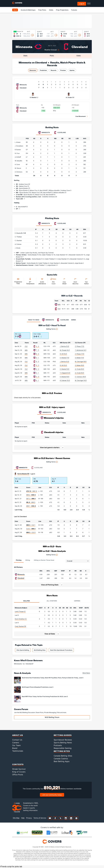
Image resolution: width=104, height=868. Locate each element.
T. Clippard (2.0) (65, 373)
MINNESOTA (45, 412)
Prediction (43, 70)
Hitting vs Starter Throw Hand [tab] (44, 560)
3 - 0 (37, 377)
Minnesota (24, 47)
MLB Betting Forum (52, 717)
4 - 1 (37, 380)
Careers (16, 743)
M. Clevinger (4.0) (81, 380)
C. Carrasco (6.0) (80, 377)
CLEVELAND (59, 412)
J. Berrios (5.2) (64, 346)
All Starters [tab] (52, 601)
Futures (74, 10)
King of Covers (19, 772)
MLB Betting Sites (40, 650)
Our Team (16, 745)
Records (54, 70)
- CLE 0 (31, 532)
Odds (51, 10)
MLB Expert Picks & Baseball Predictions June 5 (38, 687)
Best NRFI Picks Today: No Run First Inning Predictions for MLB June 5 (45, 696)
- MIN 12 (32, 491)
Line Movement (81, 116)
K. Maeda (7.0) (65, 358)
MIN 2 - (31, 495)
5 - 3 (37, 346)
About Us (18, 735)
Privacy (29, 818)
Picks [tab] (52, 56)
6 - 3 (37, 361)
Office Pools (18, 775)
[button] (52, 585)
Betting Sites (62, 751)
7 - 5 (37, 350)
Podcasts (58, 745)
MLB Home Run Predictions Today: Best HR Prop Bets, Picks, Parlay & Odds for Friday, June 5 (53, 678)
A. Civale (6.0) (79, 369)
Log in (82, 4)
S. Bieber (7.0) (79, 358)
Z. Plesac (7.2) (79, 346)
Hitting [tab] (28, 560)
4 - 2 (37, 365)
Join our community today (52, 795)
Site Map (16, 818)
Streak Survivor (19, 769)
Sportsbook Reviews (63, 740)
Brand (15, 748)
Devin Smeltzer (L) (21, 619)
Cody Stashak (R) (20, 626)
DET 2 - (31, 499)
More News (86, 673)
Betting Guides (63, 735)
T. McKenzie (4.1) (81, 350)
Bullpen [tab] (27, 601)
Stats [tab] (25, 56)
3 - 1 (37, 358)
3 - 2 (37, 369)
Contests (18, 764)
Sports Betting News (63, 743)
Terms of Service (40, 818)
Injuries (72, 70)
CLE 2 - (31, 529)
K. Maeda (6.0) (65, 377)
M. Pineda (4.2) (65, 350)
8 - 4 (37, 354)
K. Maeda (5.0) (65, 369)
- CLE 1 (31, 525)
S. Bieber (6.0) (79, 365)
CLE (59, 309)
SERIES (74, 320)
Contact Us (17, 740)
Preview (63, 70)
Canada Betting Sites (63, 756)
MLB (15, 10)
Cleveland (80, 47)
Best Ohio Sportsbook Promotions (61, 650)
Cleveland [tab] (60, 133)
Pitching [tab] (19, 560)
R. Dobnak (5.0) (65, 380)
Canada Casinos (61, 759)
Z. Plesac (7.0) (80, 354)
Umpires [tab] (77, 601)
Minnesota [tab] (44, 133)
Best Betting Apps (62, 761)
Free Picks (42, 10)
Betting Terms (52, 329)
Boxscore (33, 70)
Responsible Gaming (63, 748)
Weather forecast (51, 50)
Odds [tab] (79, 56)
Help (23, 818)
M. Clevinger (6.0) (81, 362)
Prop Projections (62, 10)
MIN (59, 305)
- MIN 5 (31, 502)
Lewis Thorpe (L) (20, 611)
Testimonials (18, 751)
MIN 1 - (31, 506)
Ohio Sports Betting (23, 650)
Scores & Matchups (28, 10)
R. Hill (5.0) (63, 354)
